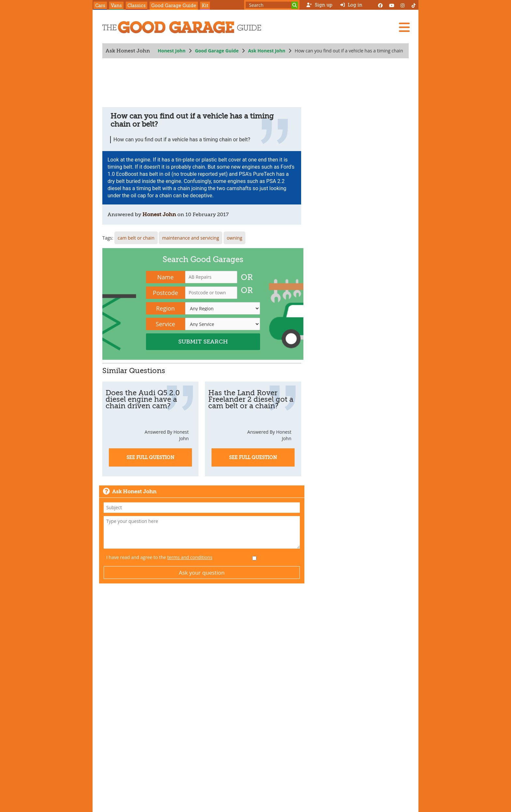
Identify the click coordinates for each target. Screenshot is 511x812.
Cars (100, 6)
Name (166, 277)
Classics (137, 6)
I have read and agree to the (159, 557)
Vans (116, 6)
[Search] (295, 5)
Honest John (172, 51)
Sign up (319, 5)
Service (166, 324)
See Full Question (150, 457)
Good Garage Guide (174, 6)
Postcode (165, 293)
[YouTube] (391, 5)
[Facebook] (380, 5)
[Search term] (272, 5)
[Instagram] (402, 5)
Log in (351, 5)
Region (165, 308)
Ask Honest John (267, 51)
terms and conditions (190, 557)
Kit (205, 6)
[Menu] (404, 27)
